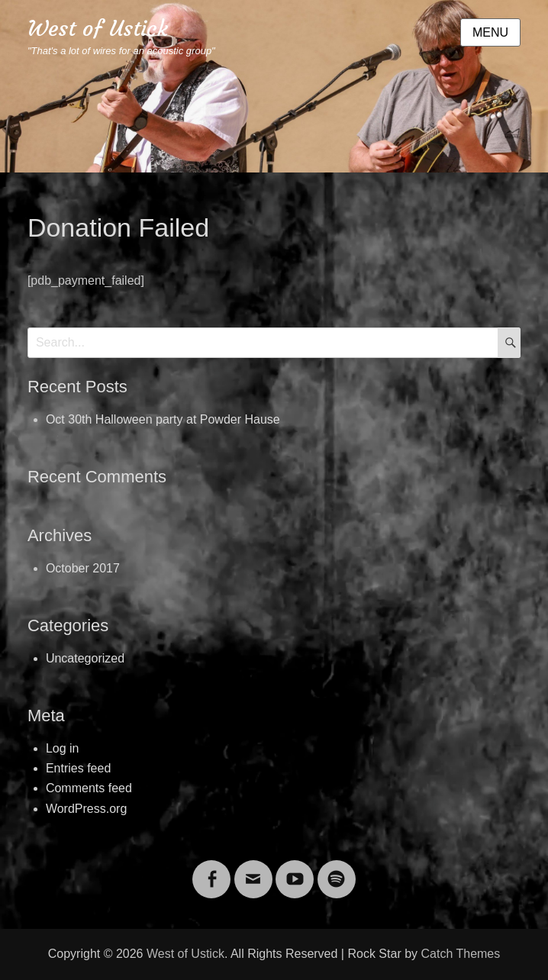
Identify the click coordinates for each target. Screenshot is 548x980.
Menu (490, 32)
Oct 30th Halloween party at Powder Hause (163, 419)
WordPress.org (86, 809)
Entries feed (78, 768)
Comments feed (89, 788)
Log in (63, 748)
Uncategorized (85, 658)
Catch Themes (461, 954)
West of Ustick (98, 29)
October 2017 (83, 568)
